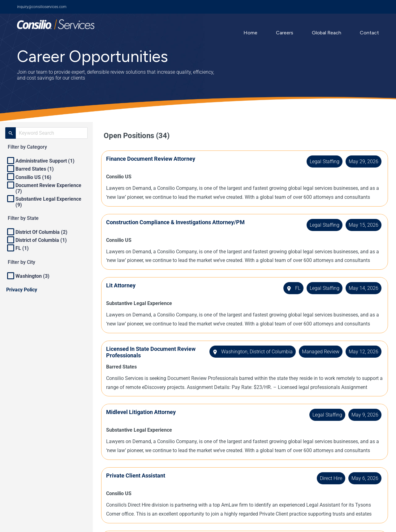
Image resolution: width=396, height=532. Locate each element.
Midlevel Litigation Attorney (143, 412)
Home (250, 33)
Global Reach (327, 33)
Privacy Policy (22, 290)
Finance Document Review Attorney (153, 159)
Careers (285, 33)
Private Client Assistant (138, 475)
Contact (369, 33)
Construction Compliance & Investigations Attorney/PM (178, 222)
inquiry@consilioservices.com (42, 7)
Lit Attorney (123, 285)
